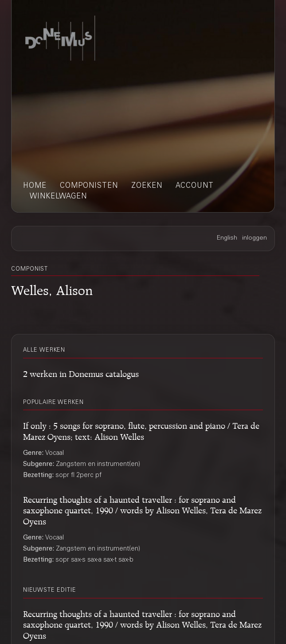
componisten (89, 186)
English (227, 238)
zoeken (147, 186)
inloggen (255, 238)
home (35, 186)
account (195, 186)
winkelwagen (58, 197)
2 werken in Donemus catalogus (81, 372)
